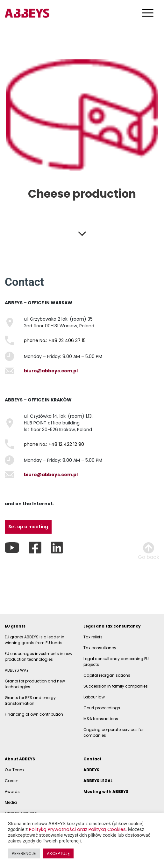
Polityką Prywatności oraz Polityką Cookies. (78, 829)
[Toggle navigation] (148, 12)
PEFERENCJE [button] (24, 853)
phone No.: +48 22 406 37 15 (55, 340)
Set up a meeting (28, 527)
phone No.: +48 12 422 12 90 (54, 444)
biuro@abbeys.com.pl (51, 371)
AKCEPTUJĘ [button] (58, 853)
